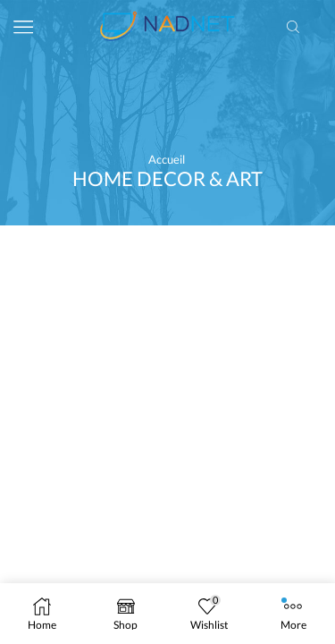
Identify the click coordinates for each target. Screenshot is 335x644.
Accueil (167, 159)
